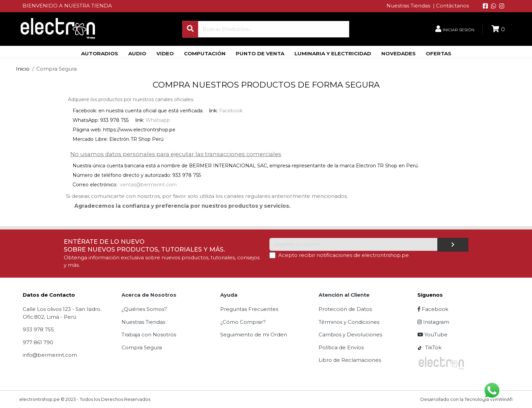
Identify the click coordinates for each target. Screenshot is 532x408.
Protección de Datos (345, 309)
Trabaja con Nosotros (149, 335)
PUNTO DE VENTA (260, 53)
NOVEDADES (398, 53)
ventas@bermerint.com (148, 185)
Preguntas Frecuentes (249, 309)
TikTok (429, 347)
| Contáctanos (451, 6)
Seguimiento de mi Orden (254, 335)
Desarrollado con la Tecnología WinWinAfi (467, 399)
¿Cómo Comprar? (243, 322)
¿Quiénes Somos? (144, 309)
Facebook (231, 111)
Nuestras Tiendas (409, 6)
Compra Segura (142, 347)
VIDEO (165, 53)
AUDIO (137, 53)
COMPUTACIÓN (205, 53)
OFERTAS (439, 53)
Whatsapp (158, 120)
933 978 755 (38, 329)
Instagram (433, 322)
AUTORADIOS (100, 53)
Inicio (23, 69)
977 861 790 (38, 342)
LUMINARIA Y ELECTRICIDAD (333, 53)
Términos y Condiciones (349, 322)
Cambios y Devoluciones (350, 335)
